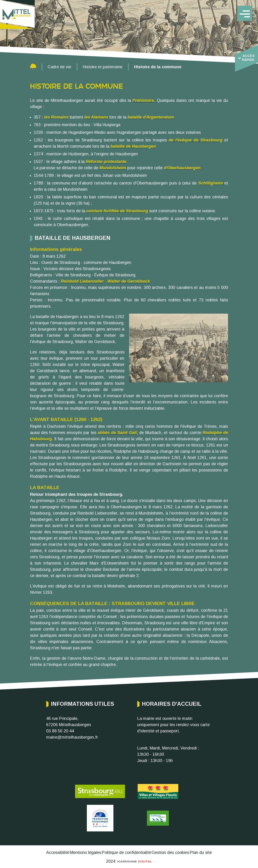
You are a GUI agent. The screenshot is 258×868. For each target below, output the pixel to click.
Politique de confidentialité (126, 852)
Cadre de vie (59, 67)
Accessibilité (58, 852)
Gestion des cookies (170, 852)
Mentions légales (86, 852)
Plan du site (201, 852)
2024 (129, 861)
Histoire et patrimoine (103, 67)
